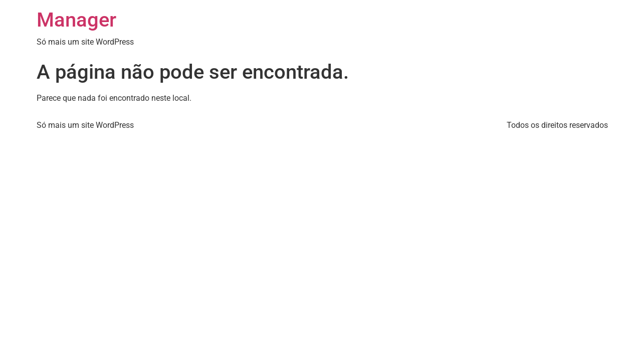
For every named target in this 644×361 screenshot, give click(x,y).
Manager (76, 20)
